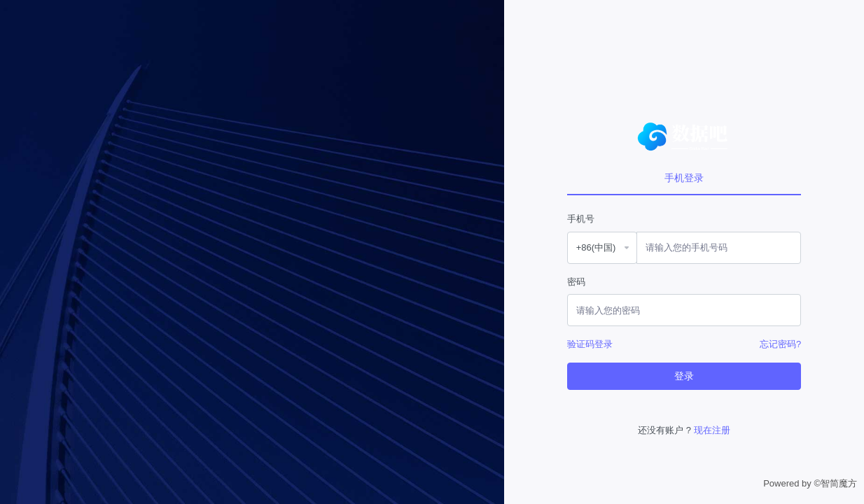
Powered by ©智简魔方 (810, 483)
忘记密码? (780, 344)
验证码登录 (590, 344)
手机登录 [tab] (684, 178)
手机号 (581, 219)
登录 (684, 376)
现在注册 (712, 430)
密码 (576, 282)
